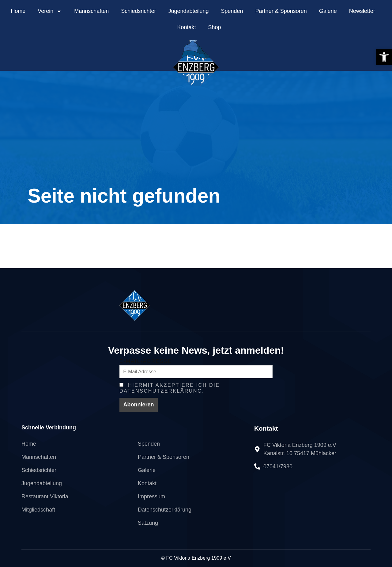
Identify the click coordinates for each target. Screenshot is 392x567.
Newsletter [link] (362, 11)
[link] (384, 57)
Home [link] (18, 11)
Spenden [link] (232, 11)
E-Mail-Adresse (146, 361)
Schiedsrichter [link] (138, 11)
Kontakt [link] (186, 27)
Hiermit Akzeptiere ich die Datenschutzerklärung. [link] (170, 388)
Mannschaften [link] (91, 11)
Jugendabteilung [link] (188, 11)
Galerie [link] (328, 11)
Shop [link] (215, 27)
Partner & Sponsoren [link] (281, 11)
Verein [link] (50, 11)
